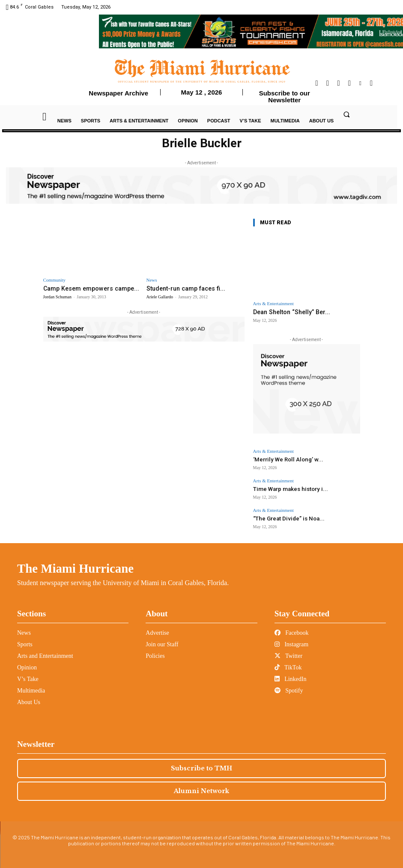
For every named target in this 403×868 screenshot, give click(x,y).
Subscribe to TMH (201, 764)
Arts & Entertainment (273, 304)
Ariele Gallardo (160, 296)
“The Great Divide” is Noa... (283, 515)
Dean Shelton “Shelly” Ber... (288, 312)
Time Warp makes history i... (284, 486)
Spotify (289, 686)
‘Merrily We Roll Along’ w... (282, 458)
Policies (155, 652)
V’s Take (28, 675)
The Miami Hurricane (75, 564)
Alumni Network (201, 787)
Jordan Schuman (57, 296)
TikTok (288, 663)
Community (55, 280)
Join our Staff (162, 640)
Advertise (157, 629)
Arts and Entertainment (45, 652)
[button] (347, 115)
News (152, 280)
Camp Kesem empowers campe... (87, 288)
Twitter (288, 652)
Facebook (292, 629)
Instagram (291, 640)
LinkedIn (291, 675)
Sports (25, 640)
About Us (29, 698)
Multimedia (31, 686)
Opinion (27, 663)
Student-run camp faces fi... (182, 288)
